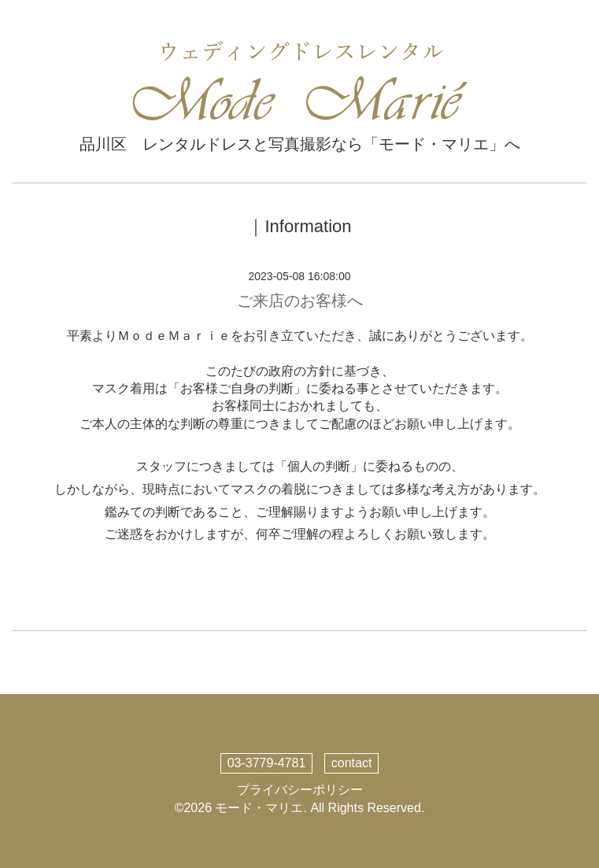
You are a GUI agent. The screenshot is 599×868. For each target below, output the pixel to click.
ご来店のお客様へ (300, 301)
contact (352, 763)
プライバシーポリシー (300, 790)
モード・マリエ (259, 808)
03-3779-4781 (267, 763)
